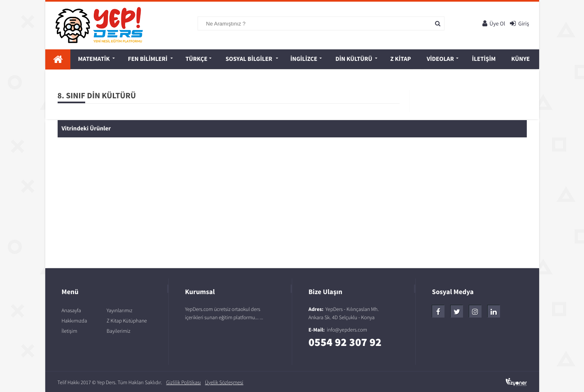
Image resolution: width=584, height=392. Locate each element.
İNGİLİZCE (304, 59)
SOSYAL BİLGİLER (249, 59)
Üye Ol (494, 23)
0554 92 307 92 (345, 342)
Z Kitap (400, 59)
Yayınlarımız (119, 310)
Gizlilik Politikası (184, 382)
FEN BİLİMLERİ (148, 59)
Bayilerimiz (119, 331)
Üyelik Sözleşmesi (224, 382)
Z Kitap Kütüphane (127, 321)
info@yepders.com (347, 330)
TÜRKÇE (197, 59)
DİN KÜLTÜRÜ (354, 59)
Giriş (519, 23)
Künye (520, 59)
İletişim (484, 59)
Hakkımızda (74, 321)
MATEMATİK (94, 59)
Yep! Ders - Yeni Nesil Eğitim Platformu (107, 25)
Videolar (440, 59)
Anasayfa (71, 310)
